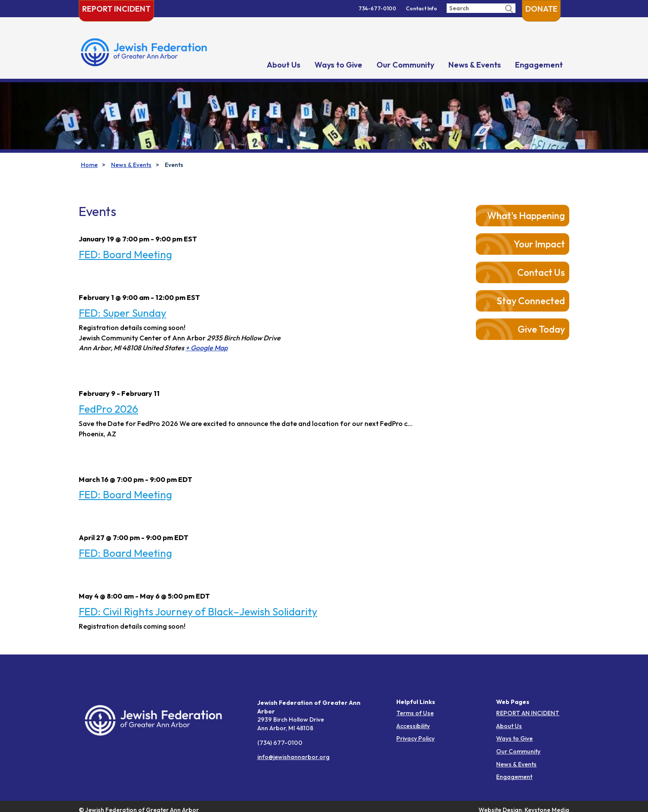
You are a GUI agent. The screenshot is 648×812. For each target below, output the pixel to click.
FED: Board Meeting (125, 254)
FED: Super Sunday (122, 313)
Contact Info (421, 8)
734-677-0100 (377, 8)
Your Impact (539, 244)
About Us (284, 65)
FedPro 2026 (108, 409)
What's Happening (526, 216)
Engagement (539, 65)
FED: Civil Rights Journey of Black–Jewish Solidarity (198, 611)
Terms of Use (415, 713)
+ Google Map (207, 348)
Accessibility (413, 726)
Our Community (405, 65)
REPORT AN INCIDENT (528, 713)
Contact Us (541, 272)
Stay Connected (531, 301)
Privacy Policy (415, 738)
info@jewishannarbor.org (293, 757)
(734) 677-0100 (280, 743)
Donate (542, 9)
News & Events (475, 65)
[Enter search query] (481, 8)
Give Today (541, 329)
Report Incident (116, 9)
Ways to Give (338, 65)
